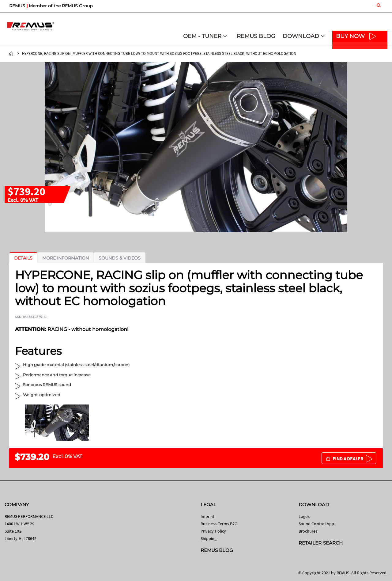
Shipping (209, 538)
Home (11, 54)
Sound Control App (316, 524)
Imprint (207, 516)
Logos (304, 516)
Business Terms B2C (219, 524)
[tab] (23, 258)
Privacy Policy (213, 531)
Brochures (308, 531)
